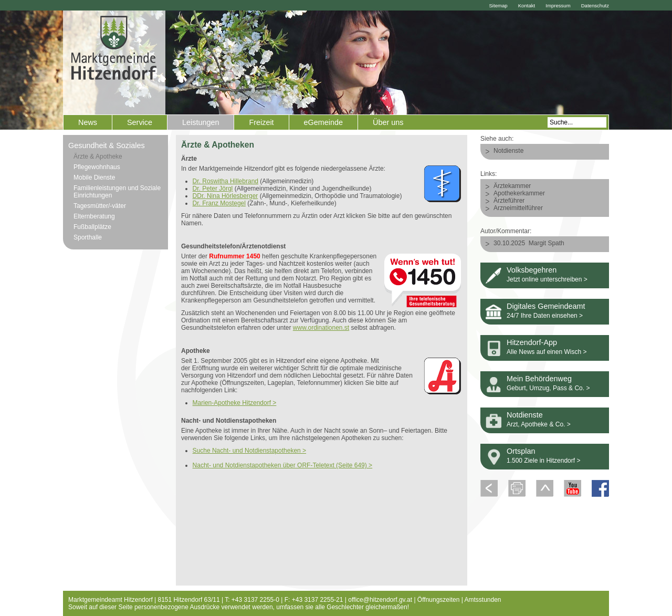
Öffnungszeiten (439, 600)
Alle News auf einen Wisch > (547, 352)
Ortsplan (521, 451)
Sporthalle (88, 237)
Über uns (388, 122)
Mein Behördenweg (539, 379)
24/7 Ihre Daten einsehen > (545, 316)
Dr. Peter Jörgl (213, 189)
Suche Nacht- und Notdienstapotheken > (249, 451)
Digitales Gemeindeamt (546, 306)
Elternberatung (94, 216)
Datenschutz (595, 6)
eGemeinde (323, 122)
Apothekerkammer (519, 193)
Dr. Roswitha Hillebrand (225, 181)
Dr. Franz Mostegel (219, 203)
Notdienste (508, 151)
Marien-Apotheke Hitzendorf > (235, 403)
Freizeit (261, 122)
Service (140, 122)
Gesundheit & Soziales (107, 145)
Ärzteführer (509, 201)
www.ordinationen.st (321, 328)
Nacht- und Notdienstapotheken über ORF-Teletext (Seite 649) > (283, 465)
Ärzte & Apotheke (98, 156)
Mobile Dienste (94, 178)
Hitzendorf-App (532, 342)
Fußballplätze (92, 227)
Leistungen (201, 122)
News (88, 122)
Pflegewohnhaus (97, 167)
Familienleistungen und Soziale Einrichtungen (117, 192)
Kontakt (527, 6)
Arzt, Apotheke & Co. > (539, 424)
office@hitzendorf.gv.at (380, 600)
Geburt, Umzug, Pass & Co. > (548, 388)
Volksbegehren (532, 270)
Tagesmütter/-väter (100, 206)
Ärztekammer (512, 186)
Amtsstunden (483, 600)
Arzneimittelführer (518, 208)
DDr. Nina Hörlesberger (225, 196)
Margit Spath (547, 243)
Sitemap (498, 6)
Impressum (558, 6)
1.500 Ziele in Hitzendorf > (543, 461)
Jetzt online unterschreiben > (547, 279)
